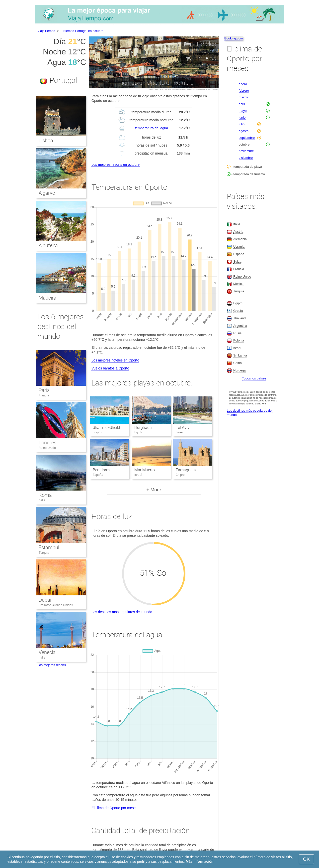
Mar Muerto (145, 470)
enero (243, 84)
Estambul (49, 547)
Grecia (238, 311)
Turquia (44, 553)
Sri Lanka (240, 355)
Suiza (237, 261)
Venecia (47, 652)
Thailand (239, 318)
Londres (47, 443)
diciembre (246, 158)
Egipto (238, 303)
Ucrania (239, 247)
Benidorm (101, 470)
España (239, 254)
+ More (154, 490)
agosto (244, 131)
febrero (244, 90)
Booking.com (234, 38)
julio (242, 124)
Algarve (47, 193)
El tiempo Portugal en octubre (82, 31)
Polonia (239, 340)
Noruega (239, 370)
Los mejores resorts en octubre (116, 165)
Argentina (240, 326)
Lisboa (46, 141)
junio (242, 117)
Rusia (237, 333)
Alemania (240, 239)
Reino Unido (47, 448)
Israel (237, 348)
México (238, 284)
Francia (44, 395)
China (238, 363)
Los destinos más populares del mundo (122, 612)
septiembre (247, 138)
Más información (199, 862)
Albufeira (48, 245)
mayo (243, 111)
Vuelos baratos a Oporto (110, 368)
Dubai (45, 600)
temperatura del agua (151, 128)
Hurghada (143, 428)
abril (242, 104)
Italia (42, 500)
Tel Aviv (183, 428)
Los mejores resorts (52, 665)
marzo (243, 97)
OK (306, 859)
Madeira (47, 298)
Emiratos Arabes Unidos (56, 605)
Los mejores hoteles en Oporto (115, 360)
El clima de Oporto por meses (114, 808)
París (44, 390)
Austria (238, 232)
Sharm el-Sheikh (107, 428)
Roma (45, 495)
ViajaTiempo (46, 31)
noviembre (246, 151)
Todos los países (254, 378)
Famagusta (186, 470)
